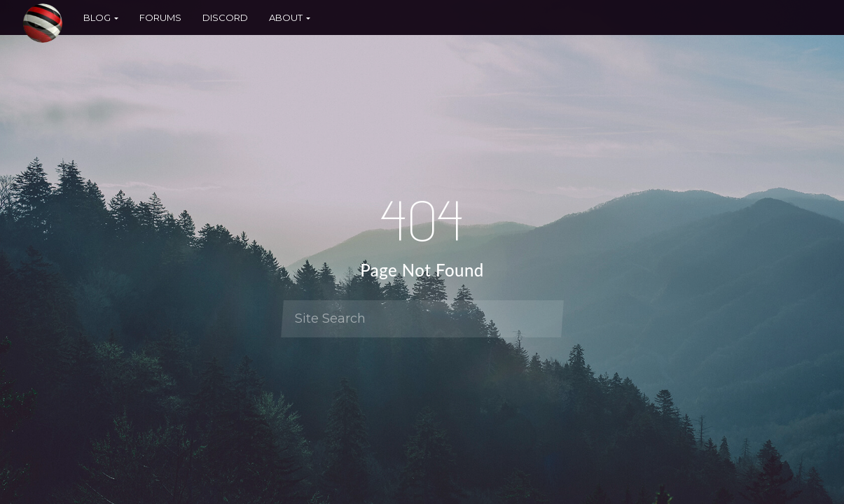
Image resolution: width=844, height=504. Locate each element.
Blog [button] (101, 17)
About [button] (290, 17)
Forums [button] (160, 17)
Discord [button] (225, 17)
